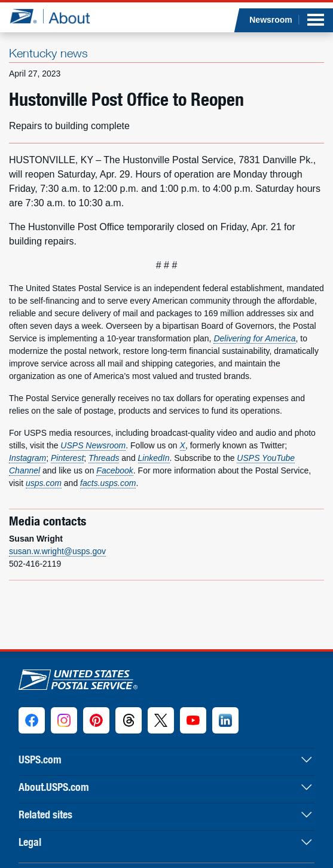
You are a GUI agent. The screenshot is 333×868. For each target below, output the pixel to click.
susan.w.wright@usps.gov (57, 551)
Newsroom (271, 20)
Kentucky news (48, 53)
